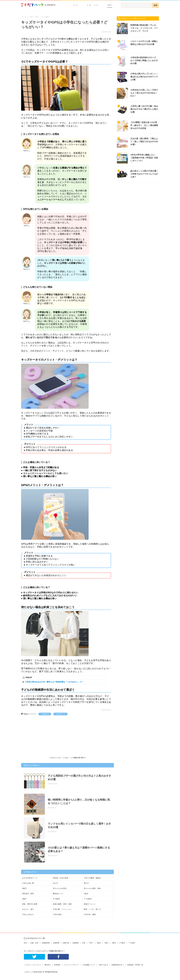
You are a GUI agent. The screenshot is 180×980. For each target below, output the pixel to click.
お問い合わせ (103, 965)
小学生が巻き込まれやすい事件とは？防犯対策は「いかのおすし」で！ (54, 682)
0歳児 (24, 888)
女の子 (56, 883)
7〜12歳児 (88, 899)
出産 (84, 943)
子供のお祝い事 (28, 883)
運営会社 (48, 965)
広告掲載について (89, 965)
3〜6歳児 (56, 899)
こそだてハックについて (32, 965)
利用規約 (57, 965)
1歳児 (86, 894)
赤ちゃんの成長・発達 (92, 888)
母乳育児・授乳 (28, 894)
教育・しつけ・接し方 (92, 909)
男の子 (86, 883)
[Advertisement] (42, 736)
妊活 (76, 5)
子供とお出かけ (28, 914)
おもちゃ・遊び (28, 909)
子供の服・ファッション (62, 909)
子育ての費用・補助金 (92, 878)
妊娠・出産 (93, 5)
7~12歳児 (132, 943)
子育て (110, 5)
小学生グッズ (60, 714)
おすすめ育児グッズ (30, 878)
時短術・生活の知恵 (61, 878)
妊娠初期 (56, 943)
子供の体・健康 (90, 914)
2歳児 (24, 899)
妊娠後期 (76, 943)
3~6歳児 (122, 943)
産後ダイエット (90, 904)
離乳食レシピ (58, 894)
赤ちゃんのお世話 (60, 888)
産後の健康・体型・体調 (62, 904)
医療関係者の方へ (118, 965)
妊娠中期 (66, 943)
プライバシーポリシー (72, 965)
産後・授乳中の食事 (30, 904)
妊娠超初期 (46, 943)
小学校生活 (45, 714)
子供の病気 (57, 914)
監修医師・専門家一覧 (135, 965)
